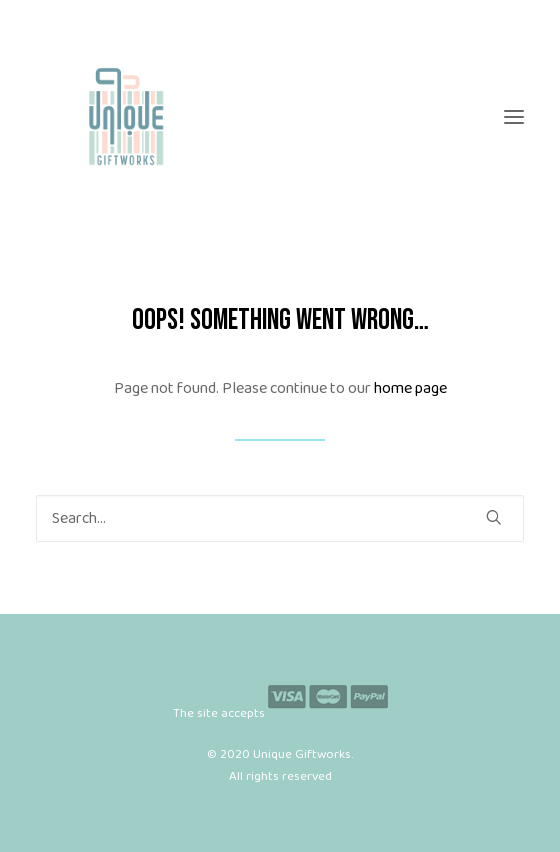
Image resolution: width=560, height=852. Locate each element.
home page (410, 388)
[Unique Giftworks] (280, 117)
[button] (514, 117)
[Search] (280, 518)
